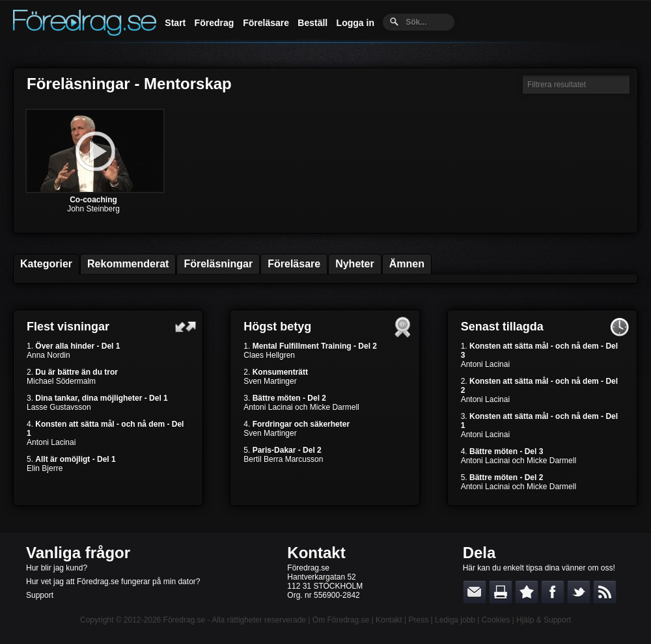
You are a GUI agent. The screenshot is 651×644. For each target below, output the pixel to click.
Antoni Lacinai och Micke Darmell (301, 407)
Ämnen (407, 264)
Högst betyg (277, 327)
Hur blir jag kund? (57, 568)
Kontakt (316, 553)
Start (175, 23)
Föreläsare (266, 23)
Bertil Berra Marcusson (283, 459)
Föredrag (215, 23)
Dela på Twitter (579, 592)
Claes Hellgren (269, 355)
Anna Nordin (48, 355)
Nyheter (355, 264)
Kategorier (46, 264)
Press (418, 620)
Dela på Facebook (553, 592)
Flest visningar (68, 327)
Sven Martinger (270, 381)
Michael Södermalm (61, 381)
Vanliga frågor (78, 553)
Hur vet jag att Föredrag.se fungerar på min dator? (113, 582)
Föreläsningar (218, 264)
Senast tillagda (502, 327)
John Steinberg (93, 209)
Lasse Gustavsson (59, 407)
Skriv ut (501, 592)
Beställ (312, 23)
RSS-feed (605, 592)
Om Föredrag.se (341, 620)
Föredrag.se (185, 620)
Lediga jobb (455, 620)
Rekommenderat (128, 264)
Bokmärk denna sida (527, 592)
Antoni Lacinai (51, 442)
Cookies (496, 620)
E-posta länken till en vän (475, 592)
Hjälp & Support (544, 620)
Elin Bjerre (45, 468)
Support (40, 595)
